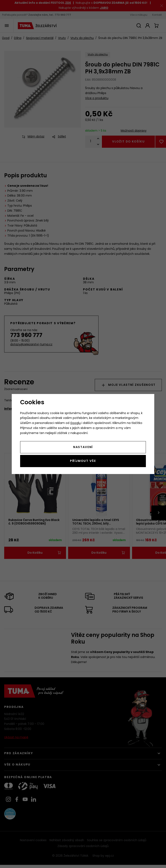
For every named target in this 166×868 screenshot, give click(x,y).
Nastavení (83, 447)
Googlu (75, 423)
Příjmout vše (83, 461)
